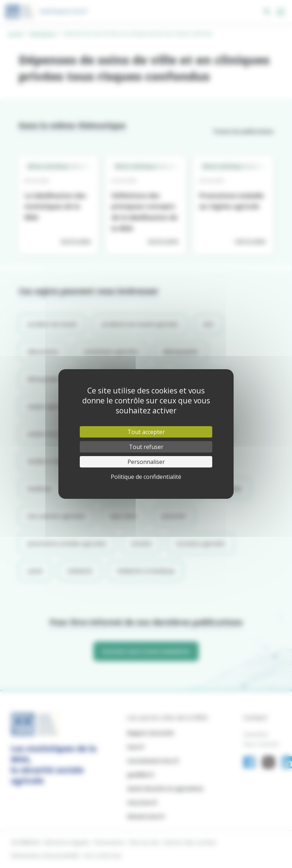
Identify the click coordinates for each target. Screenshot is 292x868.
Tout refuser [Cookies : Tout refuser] (146, 447)
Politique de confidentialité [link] (146, 477)
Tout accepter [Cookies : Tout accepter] (146, 432)
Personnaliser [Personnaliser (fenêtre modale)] (146, 462)
